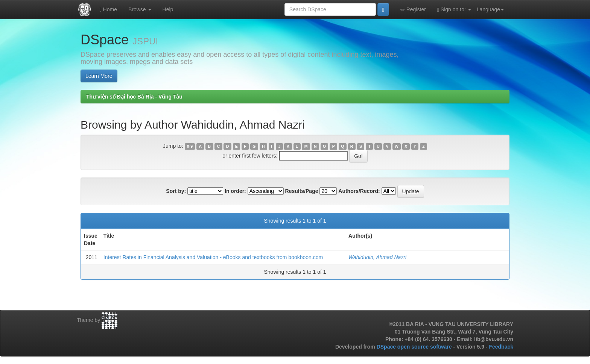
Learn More (99, 76)
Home (108, 10)
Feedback (501, 347)
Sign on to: (454, 10)
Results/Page (302, 191)
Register (413, 10)
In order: (235, 191)
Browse (140, 9)
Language (490, 9)
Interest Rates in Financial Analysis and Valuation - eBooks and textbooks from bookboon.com (213, 257)
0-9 (190, 146)
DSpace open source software (415, 347)
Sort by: (176, 191)
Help (168, 9)
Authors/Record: (359, 191)
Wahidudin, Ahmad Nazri (377, 257)
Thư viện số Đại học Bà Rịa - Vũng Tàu (134, 97)
